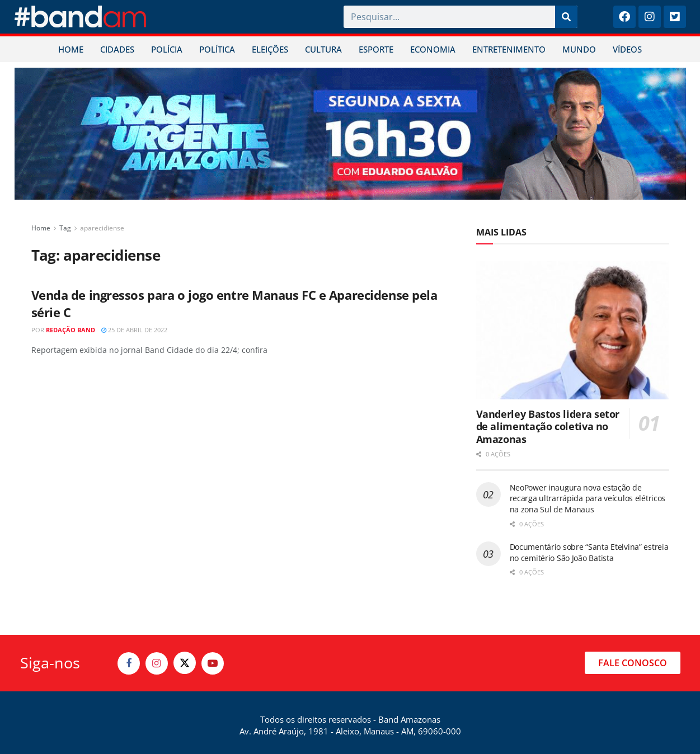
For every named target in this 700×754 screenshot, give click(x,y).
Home (41, 228)
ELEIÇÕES (270, 49)
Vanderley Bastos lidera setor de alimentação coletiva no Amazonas (548, 427)
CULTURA (323, 49)
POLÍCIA (167, 49)
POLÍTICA (217, 49)
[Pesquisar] (566, 17)
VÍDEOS (627, 49)
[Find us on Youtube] (213, 663)
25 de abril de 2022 (134, 330)
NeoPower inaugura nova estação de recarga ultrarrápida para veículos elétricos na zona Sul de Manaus (588, 498)
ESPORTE (376, 49)
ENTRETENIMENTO (509, 49)
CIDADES (117, 49)
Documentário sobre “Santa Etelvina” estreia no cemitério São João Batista (589, 552)
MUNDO (579, 49)
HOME (71, 49)
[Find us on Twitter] (185, 663)
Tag (65, 228)
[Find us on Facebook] (129, 663)
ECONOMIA (433, 49)
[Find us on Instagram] (157, 663)
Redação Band (71, 330)
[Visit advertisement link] (350, 134)
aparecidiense (102, 228)
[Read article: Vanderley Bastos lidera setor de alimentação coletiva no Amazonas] (573, 330)
